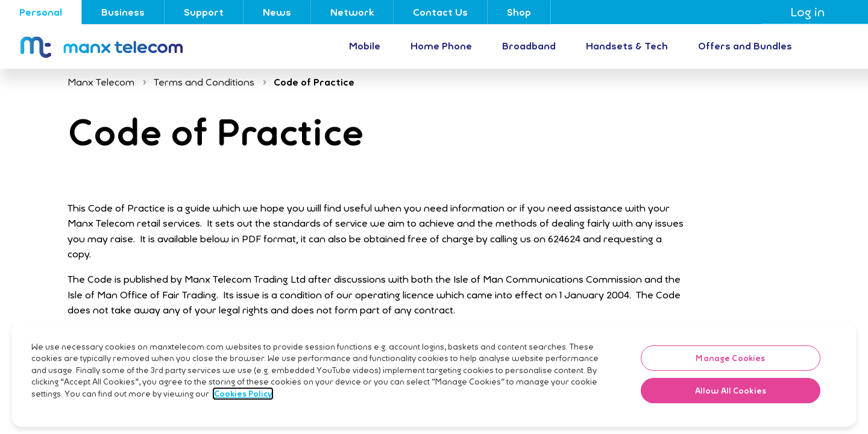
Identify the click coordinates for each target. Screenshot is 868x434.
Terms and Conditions (204, 82)
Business (123, 12)
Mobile (365, 46)
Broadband (529, 46)
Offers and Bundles (745, 46)
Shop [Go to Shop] (519, 12)
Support (204, 12)
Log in (815, 12)
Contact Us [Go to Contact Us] (440, 12)
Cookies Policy (243, 413)
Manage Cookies (730, 377)
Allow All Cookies (731, 410)
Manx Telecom (101, 82)
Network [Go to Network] (352, 12)
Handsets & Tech (627, 46)
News (277, 12)
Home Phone (441, 46)
